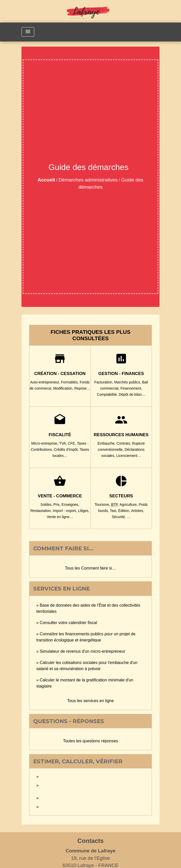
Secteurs (121, 496)
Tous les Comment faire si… (90, 568)
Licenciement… (129, 456)
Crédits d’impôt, (67, 449)
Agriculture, (129, 505)
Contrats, (124, 443)
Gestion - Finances (121, 374)
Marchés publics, (128, 382)
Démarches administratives (88, 180)
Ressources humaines (121, 435)
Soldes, (47, 505)
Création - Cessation (60, 374)
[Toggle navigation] (28, 32)
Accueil (46, 180)
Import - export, (65, 511)
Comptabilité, (108, 394)
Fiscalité (60, 435)
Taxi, (114, 511)
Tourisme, (103, 505)
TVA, (63, 443)
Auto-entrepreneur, (46, 382)
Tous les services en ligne (90, 701)
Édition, (125, 511)
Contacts (91, 841)
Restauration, (42, 511)
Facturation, (104, 382)
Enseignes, (70, 505)
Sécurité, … (121, 517)
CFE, (72, 443)
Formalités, (70, 382)
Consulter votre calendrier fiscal (68, 623)
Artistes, (138, 511)
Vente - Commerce (60, 496)
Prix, (58, 505)
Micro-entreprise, (45, 443)
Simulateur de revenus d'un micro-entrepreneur (82, 651)
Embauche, (107, 443)
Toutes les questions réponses (90, 741)
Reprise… (82, 388)
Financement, (131, 388)
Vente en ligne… (60, 517)
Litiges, (84, 511)
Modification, (64, 388)
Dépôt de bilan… (132, 394)
